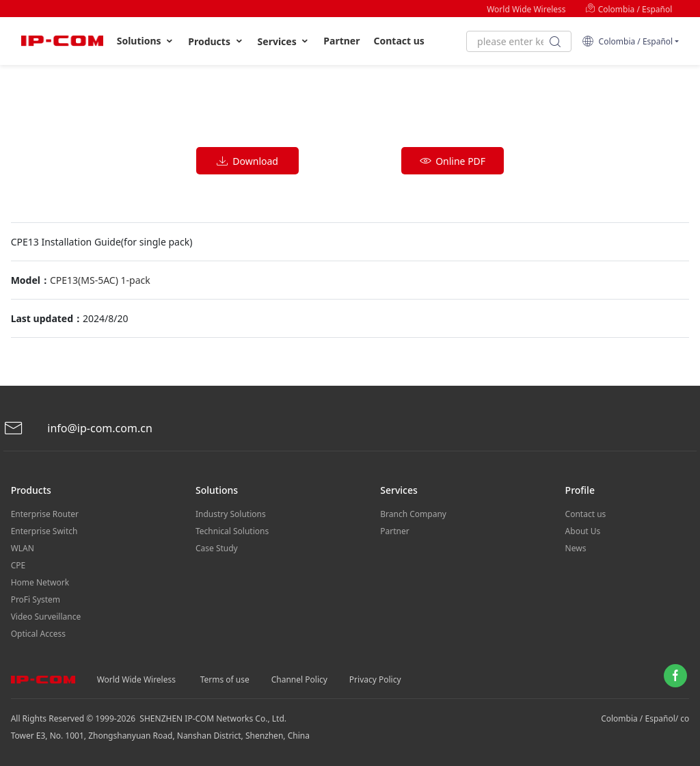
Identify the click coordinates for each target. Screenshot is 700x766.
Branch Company (413, 514)
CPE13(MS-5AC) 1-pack (100, 280)
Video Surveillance (46, 617)
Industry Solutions (231, 514)
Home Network (40, 582)
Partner (341, 41)
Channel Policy (299, 679)
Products (216, 41)
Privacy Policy (375, 679)
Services (284, 41)
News (576, 548)
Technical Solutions (232, 531)
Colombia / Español (629, 9)
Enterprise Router (45, 514)
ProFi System (36, 599)
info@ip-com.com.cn (78, 428)
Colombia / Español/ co (645, 718)
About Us (583, 531)
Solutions (146, 41)
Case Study (217, 548)
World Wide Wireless (526, 9)
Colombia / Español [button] (627, 41)
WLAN (23, 548)
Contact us (399, 41)
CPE (18, 565)
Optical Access (38, 634)
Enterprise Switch (44, 531)
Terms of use (225, 679)
